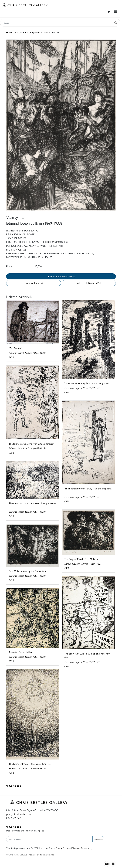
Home (9, 32)
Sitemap (51, 855)
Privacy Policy (62, 848)
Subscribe (98, 839)
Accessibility (34, 855)
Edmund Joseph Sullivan (36, 32)
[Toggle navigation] (116, 12)
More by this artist (34, 283)
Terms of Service (80, 848)
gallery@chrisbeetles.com (19, 814)
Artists (18, 32)
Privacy (43, 855)
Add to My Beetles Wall (89, 283)
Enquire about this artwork (61, 276)
